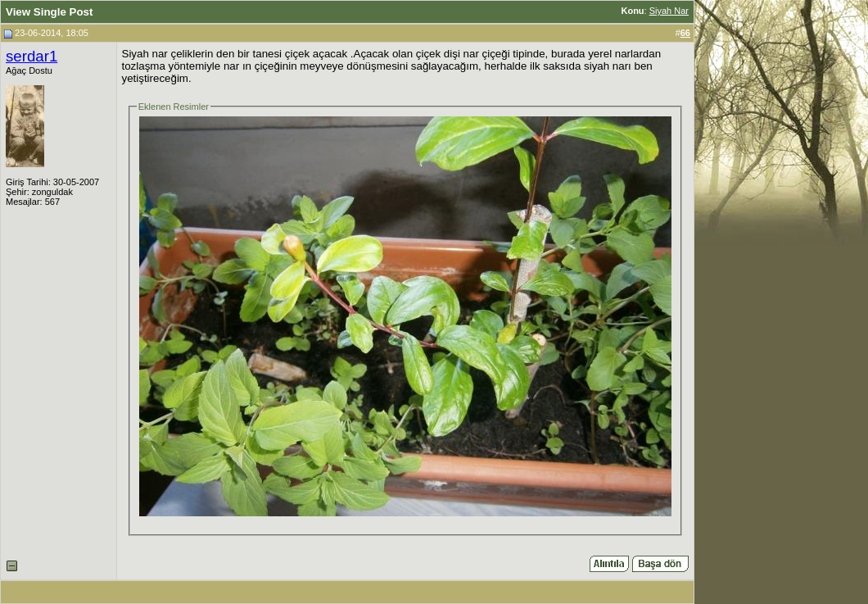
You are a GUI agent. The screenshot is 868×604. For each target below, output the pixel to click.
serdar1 (32, 56)
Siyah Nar (669, 11)
